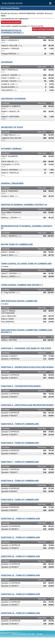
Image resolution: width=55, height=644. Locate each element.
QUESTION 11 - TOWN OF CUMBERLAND (20, 537)
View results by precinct (11, 22)
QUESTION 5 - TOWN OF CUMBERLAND (20, 424)
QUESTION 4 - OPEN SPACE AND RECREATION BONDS (27, 405)
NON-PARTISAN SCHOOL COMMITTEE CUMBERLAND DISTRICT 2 (27, 331)
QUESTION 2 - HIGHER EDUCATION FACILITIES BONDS (27, 367)
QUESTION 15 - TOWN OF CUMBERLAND (20, 613)
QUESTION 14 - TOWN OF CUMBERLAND (20, 594)
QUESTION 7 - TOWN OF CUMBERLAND (20, 462)
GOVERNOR (7, 62)
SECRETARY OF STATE (12, 127)
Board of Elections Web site (23, 634)
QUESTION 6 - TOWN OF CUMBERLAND (20, 443)
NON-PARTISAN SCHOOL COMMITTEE (19, 301)
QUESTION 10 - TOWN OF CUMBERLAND (20, 518)
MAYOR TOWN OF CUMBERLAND (17, 244)
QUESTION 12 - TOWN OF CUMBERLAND (20, 556)
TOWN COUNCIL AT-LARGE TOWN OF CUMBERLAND (26, 263)
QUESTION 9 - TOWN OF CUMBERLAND (20, 499)
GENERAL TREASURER (12, 183)
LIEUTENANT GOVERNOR (13, 98)
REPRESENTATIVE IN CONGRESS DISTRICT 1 (12, 31)
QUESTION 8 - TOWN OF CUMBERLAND (20, 481)
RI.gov (40, 634)
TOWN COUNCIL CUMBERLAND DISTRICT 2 (22, 285)
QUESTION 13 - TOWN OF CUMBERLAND (20, 575)
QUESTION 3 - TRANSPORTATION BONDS (21, 386)
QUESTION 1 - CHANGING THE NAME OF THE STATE (26, 348)
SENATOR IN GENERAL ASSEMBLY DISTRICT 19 (24, 204)
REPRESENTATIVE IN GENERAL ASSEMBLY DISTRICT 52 (27, 227)
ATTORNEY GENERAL (11, 149)
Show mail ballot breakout (43, 29)
